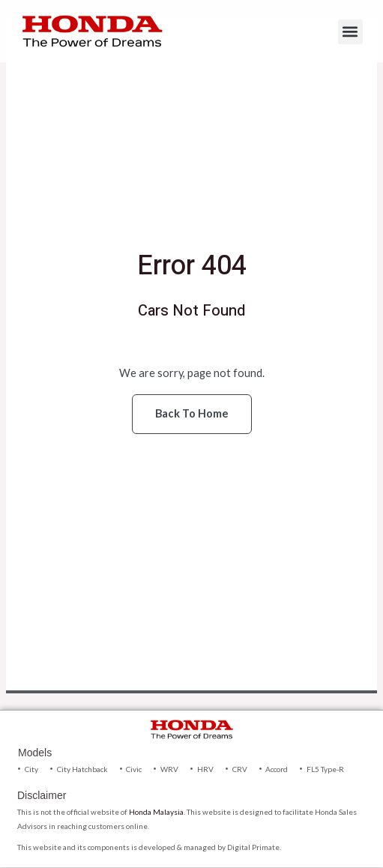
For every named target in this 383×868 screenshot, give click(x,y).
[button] (350, 32)
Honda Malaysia (156, 812)
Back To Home (192, 413)
